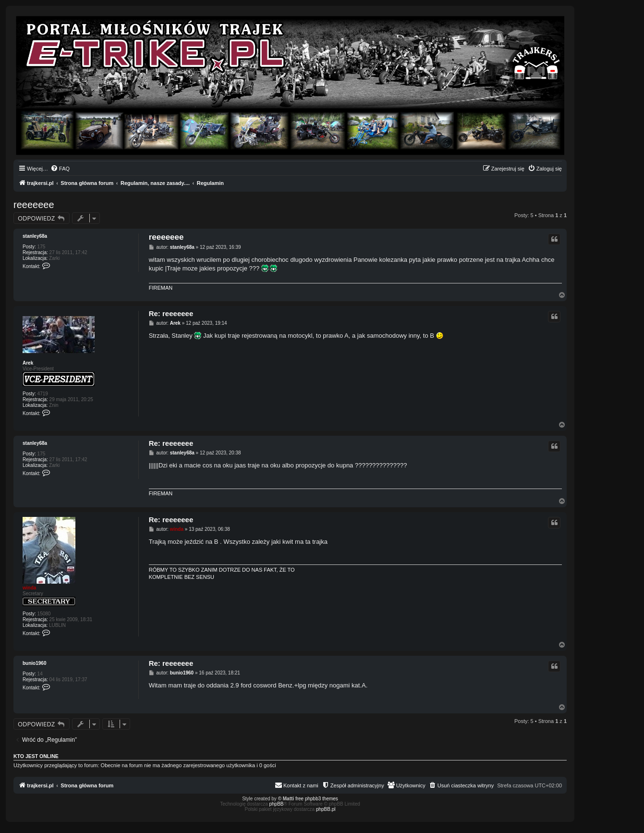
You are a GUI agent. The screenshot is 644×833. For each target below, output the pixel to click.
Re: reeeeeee (171, 313)
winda (29, 588)
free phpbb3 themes (317, 799)
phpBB (277, 804)
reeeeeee (34, 205)
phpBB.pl (326, 809)
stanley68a (35, 236)
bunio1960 (34, 663)
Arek (28, 363)
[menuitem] (60, 169)
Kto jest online (36, 756)
